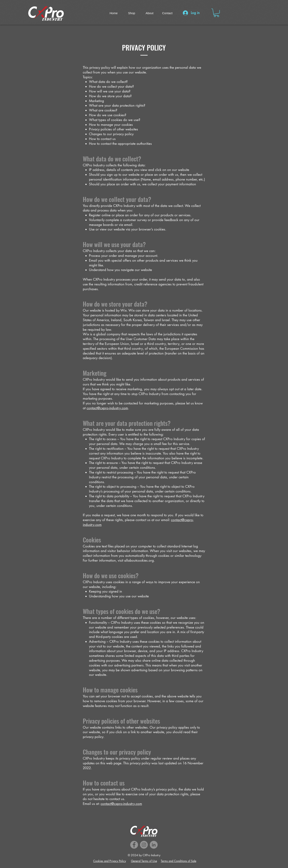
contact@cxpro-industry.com (107, 408)
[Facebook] (134, 845)
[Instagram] (144, 845)
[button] (216, 13)
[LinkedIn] (154, 845)
